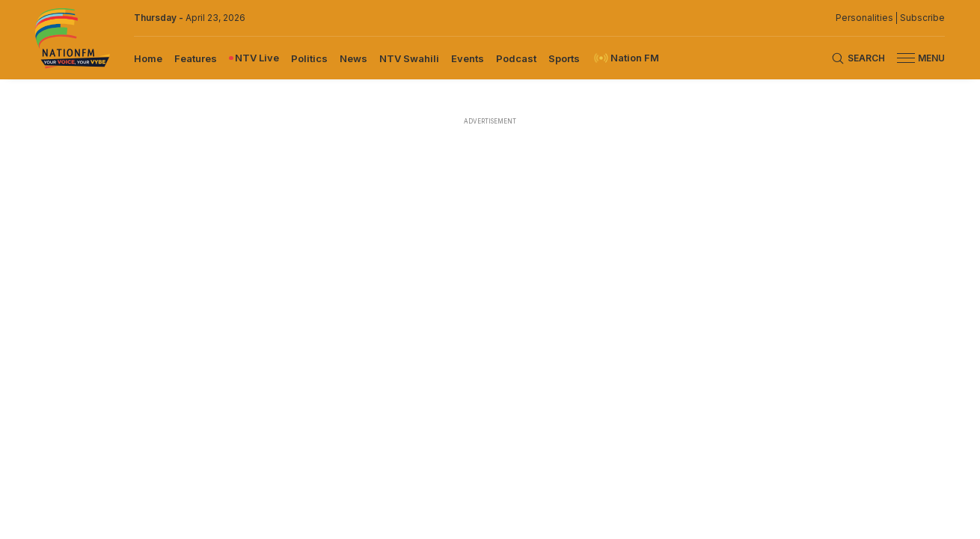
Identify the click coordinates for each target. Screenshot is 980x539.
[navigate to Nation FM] (625, 58)
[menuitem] (148, 58)
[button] (915, 58)
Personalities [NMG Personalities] (864, 18)
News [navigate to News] (353, 58)
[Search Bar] (858, 58)
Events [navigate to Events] (468, 58)
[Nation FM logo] (73, 40)
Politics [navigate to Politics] (309, 58)
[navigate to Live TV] (254, 58)
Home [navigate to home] (148, 58)
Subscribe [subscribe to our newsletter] (922, 18)
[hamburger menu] (906, 58)
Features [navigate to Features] (196, 58)
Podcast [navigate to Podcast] (516, 58)
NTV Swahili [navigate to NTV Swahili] (409, 58)
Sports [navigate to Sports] (564, 58)
